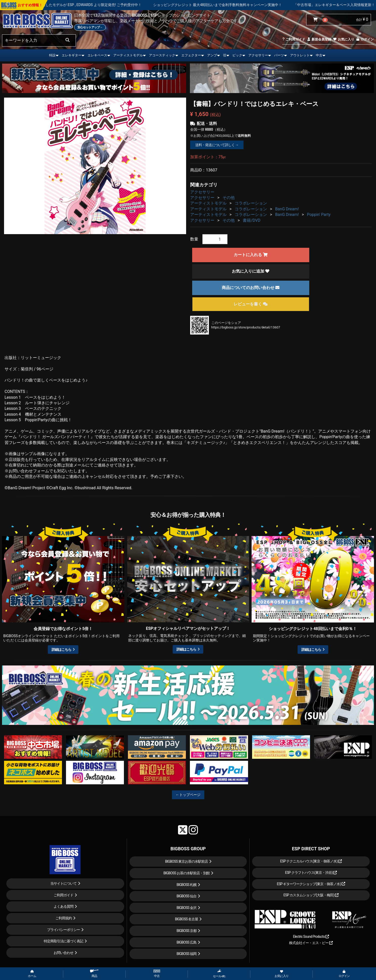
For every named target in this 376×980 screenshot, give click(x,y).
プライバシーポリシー (63, 930)
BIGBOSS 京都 (186, 931)
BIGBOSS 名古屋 (187, 919)
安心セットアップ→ (90, 27)
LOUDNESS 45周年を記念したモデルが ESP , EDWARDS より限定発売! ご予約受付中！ (95, 5)
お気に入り (343, 39)
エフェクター (191, 55)
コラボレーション (251, 203)
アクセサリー (258, 55)
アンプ (212, 55)
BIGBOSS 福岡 (186, 954)
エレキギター (72, 55)
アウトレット (300, 55)
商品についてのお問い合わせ (251, 288)
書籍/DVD (252, 220)
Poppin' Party (319, 215)
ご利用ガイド (294, 39)
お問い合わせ (63, 953)
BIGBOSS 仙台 (186, 896)
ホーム (32, 974)
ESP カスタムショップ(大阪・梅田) (311, 895)
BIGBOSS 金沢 (186, 908)
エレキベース (97, 55)
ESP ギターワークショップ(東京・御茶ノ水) (311, 884)
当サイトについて (63, 883)
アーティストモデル (128, 55)
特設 (52, 55)
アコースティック (162, 55)
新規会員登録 (319, 39)
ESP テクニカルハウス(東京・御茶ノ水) (311, 861)
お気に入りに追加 (251, 271)
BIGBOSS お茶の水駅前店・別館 (186, 873)
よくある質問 (63, 906)
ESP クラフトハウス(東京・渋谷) (311, 873)
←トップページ (188, 795)
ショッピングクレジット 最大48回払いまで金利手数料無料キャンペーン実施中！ (239, 5)
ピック (237, 55)
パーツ (279, 55)
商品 (94, 974)
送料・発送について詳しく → (217, 145)
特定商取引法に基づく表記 (63, 941)
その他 (229, 198)
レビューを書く (251, 304)
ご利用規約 (64, 918)
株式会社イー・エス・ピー (311, 943)
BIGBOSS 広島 (186, 942)
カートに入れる (251, 255)
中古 (319, 55)
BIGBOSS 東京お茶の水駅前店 (187, 861)
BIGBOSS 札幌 (186, 885)
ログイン (365, 39)
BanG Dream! (287, 209)
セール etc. (219, 974)
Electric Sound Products (311, 937)
